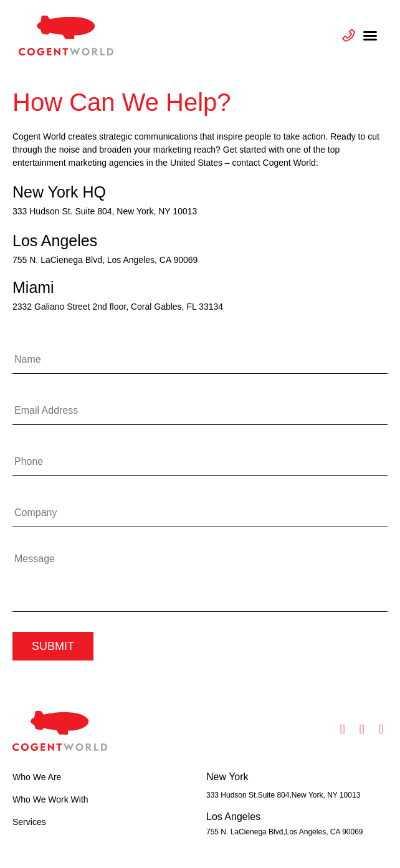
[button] (370, 36)
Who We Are (37, 777)
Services (29, 822)
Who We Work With (50, 799)
